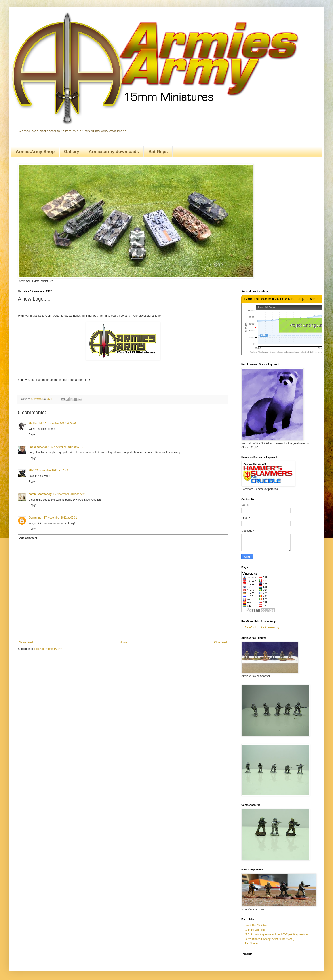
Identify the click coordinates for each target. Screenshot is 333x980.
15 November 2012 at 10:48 (52, 470)
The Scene (251, 944)
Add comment (28, 538)
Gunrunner (36, 518)
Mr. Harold (35, 423)
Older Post (220, 642)
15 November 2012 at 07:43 (66, 447)
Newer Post (26, 642)
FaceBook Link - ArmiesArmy (262, 627)
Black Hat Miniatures (257, 925)
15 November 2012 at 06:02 (60, 423)
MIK (31, 470)
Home (124, 642)
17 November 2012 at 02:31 (60, 518)
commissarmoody (40, 494)
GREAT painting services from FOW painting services (276, 934)
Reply (32, 434)
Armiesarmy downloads (114, 152)
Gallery (72, 152)
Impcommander (39, 447)
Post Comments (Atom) (48, 649)
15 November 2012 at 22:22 (70, 494)
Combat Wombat (255, 930)
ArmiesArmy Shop (35, 152)
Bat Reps (158, 152)
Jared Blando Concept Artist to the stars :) (270, 939)
